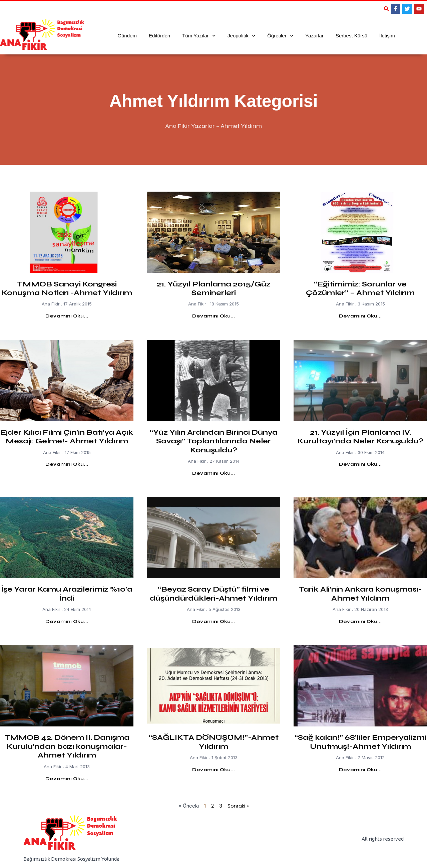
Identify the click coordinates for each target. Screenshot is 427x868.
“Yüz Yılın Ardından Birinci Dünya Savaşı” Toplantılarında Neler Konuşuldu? (214, 441)
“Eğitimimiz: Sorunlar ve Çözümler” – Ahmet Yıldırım (360, 288)
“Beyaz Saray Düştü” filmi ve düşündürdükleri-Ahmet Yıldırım (213, 594)
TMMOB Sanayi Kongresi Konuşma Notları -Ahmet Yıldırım (67, 288)
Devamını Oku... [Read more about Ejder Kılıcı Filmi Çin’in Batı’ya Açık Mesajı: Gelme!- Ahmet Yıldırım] (67, 464)
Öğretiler (280, 36)
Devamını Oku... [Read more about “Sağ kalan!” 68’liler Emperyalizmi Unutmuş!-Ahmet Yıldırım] (360, 770)
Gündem (127, 36)
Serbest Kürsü (351, 36)
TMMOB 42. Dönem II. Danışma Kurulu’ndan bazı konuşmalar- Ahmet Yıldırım (67, 746)
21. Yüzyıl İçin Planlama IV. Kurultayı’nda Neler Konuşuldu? (360, 437)
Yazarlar (314, 36)
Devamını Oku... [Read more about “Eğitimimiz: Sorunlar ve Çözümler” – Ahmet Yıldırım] (360, 316)
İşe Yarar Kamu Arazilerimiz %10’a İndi (67, 594)
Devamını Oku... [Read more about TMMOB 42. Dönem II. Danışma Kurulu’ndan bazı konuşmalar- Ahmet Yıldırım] (67, 779)
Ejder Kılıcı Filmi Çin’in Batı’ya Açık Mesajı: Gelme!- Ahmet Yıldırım (67, 437)
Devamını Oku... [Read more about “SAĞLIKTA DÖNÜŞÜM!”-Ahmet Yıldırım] (213, 770)
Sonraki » (238, 806)
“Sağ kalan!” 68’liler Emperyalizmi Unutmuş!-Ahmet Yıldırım (360, 742)
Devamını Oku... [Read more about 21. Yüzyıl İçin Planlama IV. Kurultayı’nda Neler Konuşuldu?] (360, 464)
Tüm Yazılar (199, 36)
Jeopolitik (241, 36)
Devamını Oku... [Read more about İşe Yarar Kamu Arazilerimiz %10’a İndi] (67, 621)
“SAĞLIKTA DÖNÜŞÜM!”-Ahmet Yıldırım (214, 742)
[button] (386, 9)
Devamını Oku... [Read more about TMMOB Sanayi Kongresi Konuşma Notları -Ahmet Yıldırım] (67, 316)
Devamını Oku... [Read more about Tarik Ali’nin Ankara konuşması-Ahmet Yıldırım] (360, 621)
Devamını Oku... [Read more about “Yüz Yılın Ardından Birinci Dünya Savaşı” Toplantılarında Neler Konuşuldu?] (213, 473)
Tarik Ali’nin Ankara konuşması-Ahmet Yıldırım (360, 594)
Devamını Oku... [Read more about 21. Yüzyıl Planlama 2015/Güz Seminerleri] (213, 316)
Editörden (159, 36)
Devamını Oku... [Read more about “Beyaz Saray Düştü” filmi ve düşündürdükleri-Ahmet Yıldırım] (213, 621)
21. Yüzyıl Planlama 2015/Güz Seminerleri (213, 288)
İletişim (387, 36)
